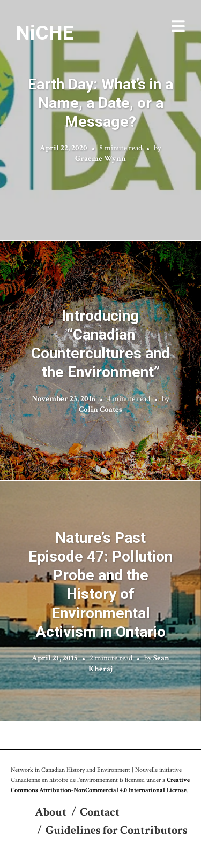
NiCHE (45, 33)
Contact (100, 812)
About (51, 812)
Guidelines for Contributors (116, 830)
